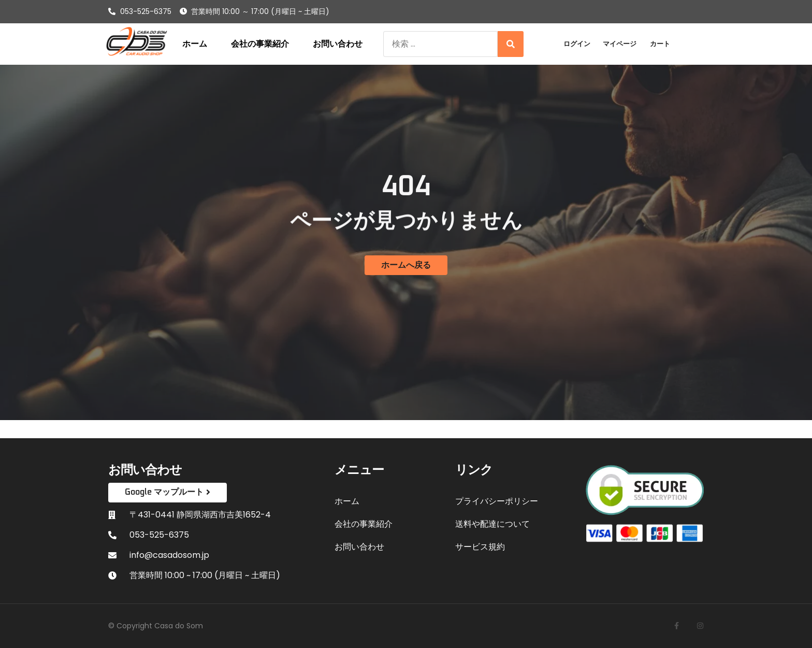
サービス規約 (480, 547)
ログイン (577, 44)
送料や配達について (492, 524)
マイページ (620, 44)
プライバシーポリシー (497, 501)
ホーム (195, 44)
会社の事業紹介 (260, 44)
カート (660, 44)
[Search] (511, 44)
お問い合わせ (338, 44)
